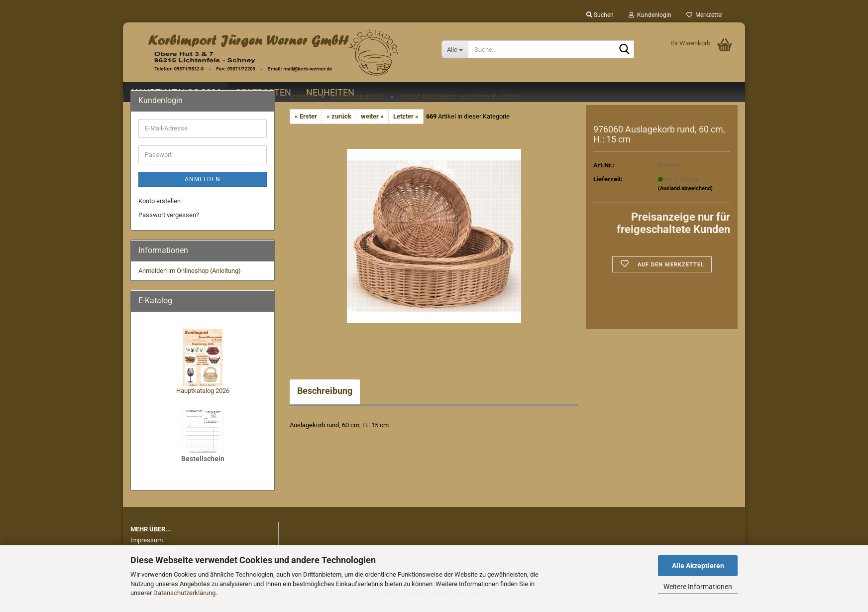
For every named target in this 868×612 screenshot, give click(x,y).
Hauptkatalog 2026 (203, 391)
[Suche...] (455, 49)
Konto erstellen (160, 201)
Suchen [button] (600, 15)
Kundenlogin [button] (650, 15)
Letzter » (406, 116)
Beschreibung (325, 391)
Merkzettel (705, 15)
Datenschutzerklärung (184, 593)
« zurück (339, 116)
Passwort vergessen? (169, 215)
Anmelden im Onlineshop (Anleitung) (190, 271)
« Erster (306, 116)
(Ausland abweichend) (685, 188)
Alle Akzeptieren (698, 566)
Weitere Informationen (698, 587)
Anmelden (203, 179)
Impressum (147, 540)
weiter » (372, 116)
